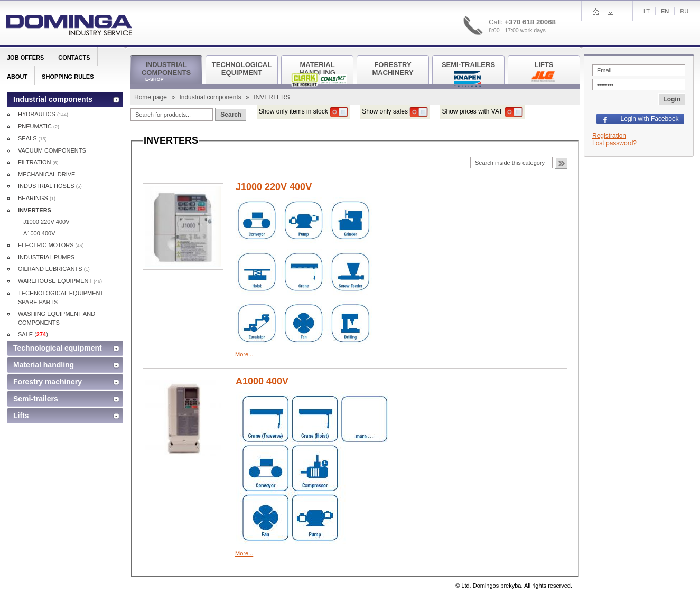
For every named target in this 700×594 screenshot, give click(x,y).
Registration (609, 136)
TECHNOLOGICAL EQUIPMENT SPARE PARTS (61, 298)
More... (244, 354)
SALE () (33, 334)
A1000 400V (262, 381)
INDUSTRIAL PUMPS (46, 257)
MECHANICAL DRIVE (46, 174)
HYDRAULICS (43, 114)
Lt (647, 11)
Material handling (44, 365)
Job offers (25, 58)
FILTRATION (38, 162)
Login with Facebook (650, 119)
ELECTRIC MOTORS (51, 245)
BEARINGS (37, 198)
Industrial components (211, 97)
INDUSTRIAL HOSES (50, 186)
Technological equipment (58, 348)
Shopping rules (68, 77)
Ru (684, 11)
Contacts (74, 58)
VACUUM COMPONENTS (52, 150)
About (17, 77)
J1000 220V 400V (274, 187)
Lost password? (614, 143)
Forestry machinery (48, 382)
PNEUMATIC (39, 126)
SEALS (32, 138)
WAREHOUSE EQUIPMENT (60, 281)
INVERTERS (35, 210)
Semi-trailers (36, 399)
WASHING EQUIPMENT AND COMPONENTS (57, 318)
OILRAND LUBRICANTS (54, 269)
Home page (151, 97)
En (665, 11)
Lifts (21, 416)
